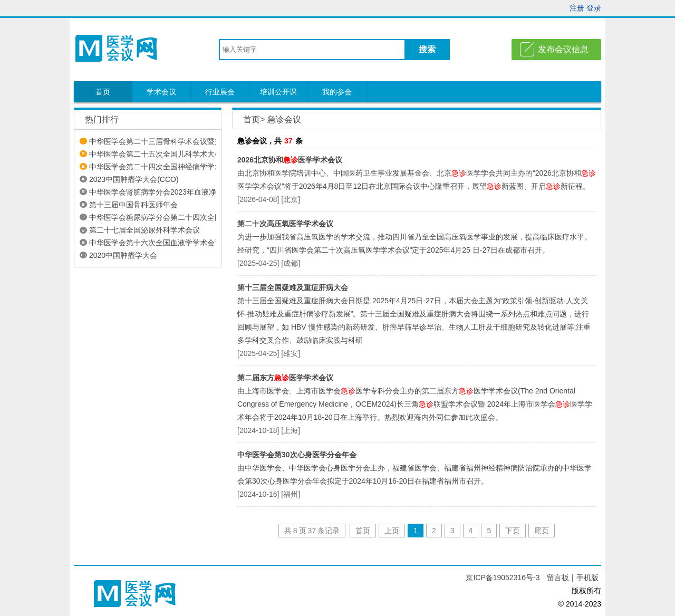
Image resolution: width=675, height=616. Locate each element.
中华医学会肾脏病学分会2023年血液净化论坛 (164, 192)
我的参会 (337, 92)
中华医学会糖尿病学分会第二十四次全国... (159, 217)
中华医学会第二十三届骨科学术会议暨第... (159, 141)
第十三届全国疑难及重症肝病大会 (293, 287)
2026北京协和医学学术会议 (290, 160)
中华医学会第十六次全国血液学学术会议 (156, 243)
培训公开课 (278, 92)
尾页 (542, 531)
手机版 (587, 577)
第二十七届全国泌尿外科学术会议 (144, 230)
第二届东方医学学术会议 (285, 378)
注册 (577, 8)
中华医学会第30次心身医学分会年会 (297, 455)
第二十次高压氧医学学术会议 (285, 224)
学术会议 (161, 92)
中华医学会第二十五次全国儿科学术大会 (156, 154)
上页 (392, 531)
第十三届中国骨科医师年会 (133, 205)
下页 (513, 531)
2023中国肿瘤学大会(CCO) (134, 179)
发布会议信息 (563, 49)
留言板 (558, 577)
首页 (103, 92)
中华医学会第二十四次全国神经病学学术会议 (163, 167)
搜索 (427, 49)
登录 (594, 8)
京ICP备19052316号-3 (504, 577)
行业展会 (220, 92)
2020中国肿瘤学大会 (123, 255)
